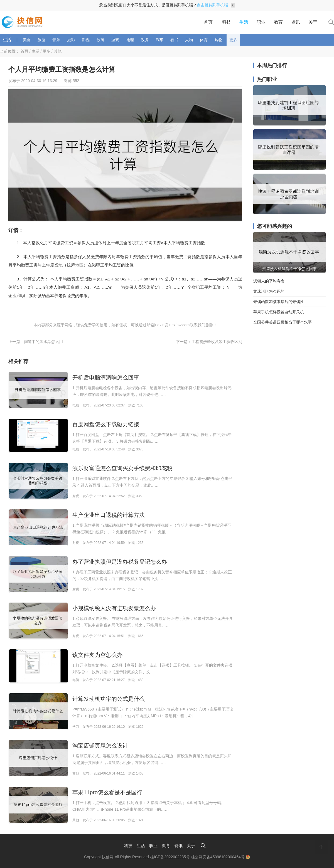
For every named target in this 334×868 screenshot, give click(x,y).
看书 (174, 40)
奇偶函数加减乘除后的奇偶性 (279, 302)
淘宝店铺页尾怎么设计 (100, 746)
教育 (278, 22)
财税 (76, 496)
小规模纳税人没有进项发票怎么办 (114, 608)
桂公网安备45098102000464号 (220, 857)
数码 (100, 40)
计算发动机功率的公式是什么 (109, 699)
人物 (189, 40)
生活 (244, 22)
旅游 (41, 40)
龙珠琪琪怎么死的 (269, 291)
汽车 (159, 40)
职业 (261, 22)
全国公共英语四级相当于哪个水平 (283, 322)
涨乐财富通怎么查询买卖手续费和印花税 (122, 468)
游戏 (115, 40)
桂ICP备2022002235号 (170, 857)
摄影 (71, 40)
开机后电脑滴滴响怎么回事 (106, 378)
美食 (27, 40)
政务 (145, 40)
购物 (218, 40)
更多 (233, 40)
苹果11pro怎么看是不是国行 (107, 792)
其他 (58, 51)
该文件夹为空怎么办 (97, 655)
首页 (208, 22)
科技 (227, 22)
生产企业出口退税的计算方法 (109, 515)
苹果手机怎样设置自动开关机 (279, 312)
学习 (76, 727)
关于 (313, 22)
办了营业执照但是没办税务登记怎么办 (120, 562)
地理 (130, 40)
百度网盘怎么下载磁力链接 (106, 424)
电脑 (76, 405)
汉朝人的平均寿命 (269, 281)
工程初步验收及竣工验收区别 (217, 342)
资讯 (296, 22)
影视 (86, 40)
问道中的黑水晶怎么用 (43, 342)
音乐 (56, 40)
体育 (204, 40)
